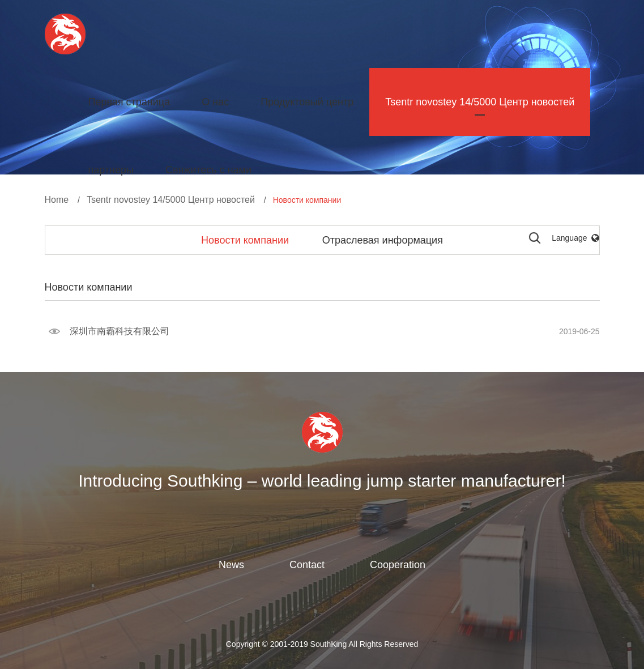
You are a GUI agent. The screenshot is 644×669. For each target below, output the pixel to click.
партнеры (111, 170)
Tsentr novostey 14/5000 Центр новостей (480, 102)
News (231, 565)
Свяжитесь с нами (208, 170)
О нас (215, 102)
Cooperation (398, 565)
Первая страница (129, 102)
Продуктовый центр (307, 102)
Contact (307, 565)
